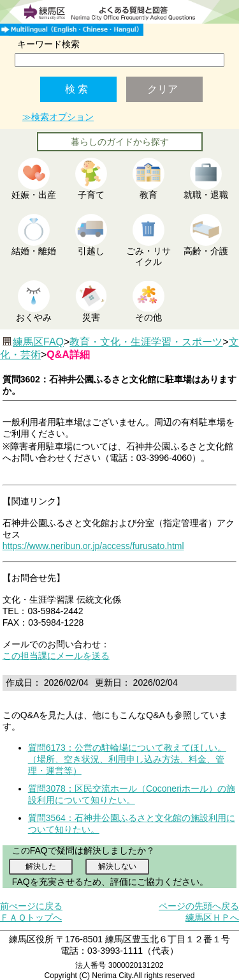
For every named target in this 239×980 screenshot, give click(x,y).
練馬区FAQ (38, 342)
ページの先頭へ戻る (199, 906)
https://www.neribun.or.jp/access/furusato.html (93, 546)
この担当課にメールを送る (56, 656)
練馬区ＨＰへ (212, 917)
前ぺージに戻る (31, 906)
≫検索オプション (58, 117)
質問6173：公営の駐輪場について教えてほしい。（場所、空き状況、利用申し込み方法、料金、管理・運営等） (127, 759)
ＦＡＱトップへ (31, 917)
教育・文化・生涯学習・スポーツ (146, 342)
